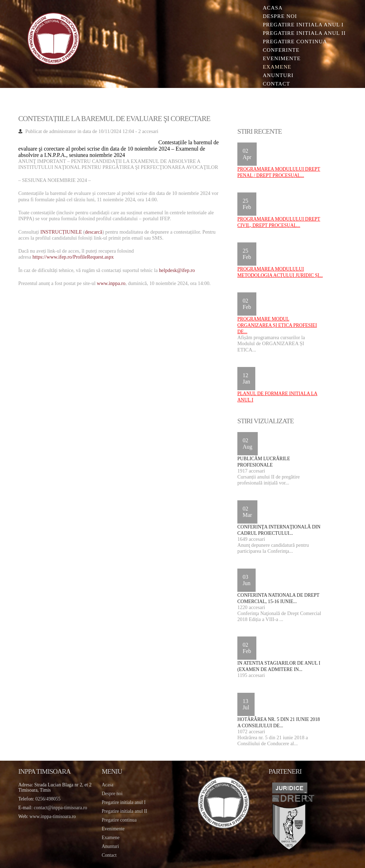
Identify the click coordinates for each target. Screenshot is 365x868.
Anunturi (278, 75)
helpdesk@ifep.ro (177, 270)
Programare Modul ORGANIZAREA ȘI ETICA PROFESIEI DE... (277, 325)
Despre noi (280, 16)
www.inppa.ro (111, 283)
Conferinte (281, 50)
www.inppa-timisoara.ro (53, 816)
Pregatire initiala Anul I (303, 24)
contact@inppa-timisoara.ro (60, 808)
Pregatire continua (295, 41)
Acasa (273, 8)
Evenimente (282, 58)
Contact (276, 84)
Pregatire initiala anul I (124, 802)
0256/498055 (48, 799)
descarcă (94, 232)
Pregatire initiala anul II (124, 811)
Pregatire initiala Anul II (304, 33)
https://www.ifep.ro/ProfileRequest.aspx (73, 257)
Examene (277, 67)
